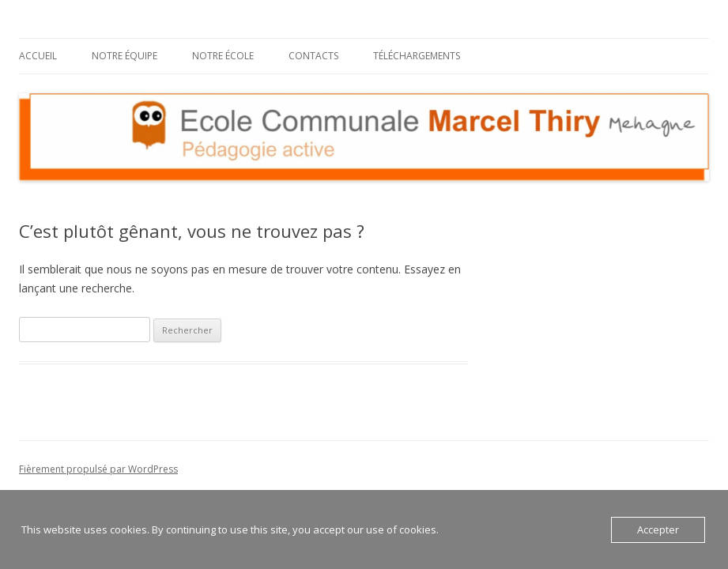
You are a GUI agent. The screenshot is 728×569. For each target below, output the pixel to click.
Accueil (38, 56)
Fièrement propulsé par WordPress (98, 469)
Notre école (223, 56)
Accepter (658, 529)
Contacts (313, 56)
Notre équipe (124, 56)
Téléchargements (417, 56)
